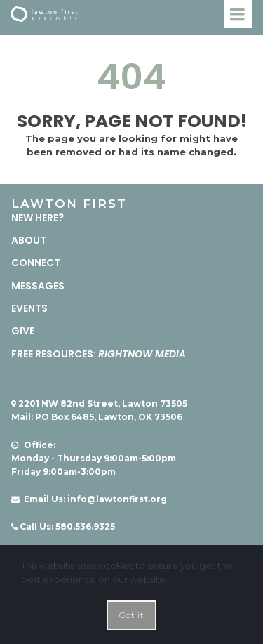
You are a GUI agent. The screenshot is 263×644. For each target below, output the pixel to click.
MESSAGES (38, 286)
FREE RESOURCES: (99, 354)
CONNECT (36, 263)
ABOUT (29, 240)
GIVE (23, 331)
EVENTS (29, 308)
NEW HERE (35, 218)
